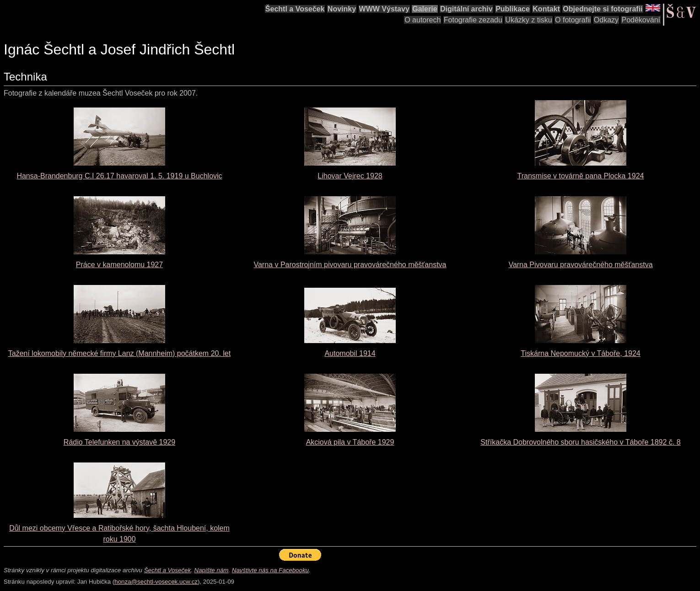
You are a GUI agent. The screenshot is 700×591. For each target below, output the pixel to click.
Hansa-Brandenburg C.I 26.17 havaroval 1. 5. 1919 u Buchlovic (119, 176)
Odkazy (606, 20)
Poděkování (641, 20)
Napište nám (212, 570)
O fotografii (573, 20)
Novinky (342, 9)
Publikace (513, 9)
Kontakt (546, 9)
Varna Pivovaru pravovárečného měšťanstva (580, 265)
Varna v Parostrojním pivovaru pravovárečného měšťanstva (350, 265)
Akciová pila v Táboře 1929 (350, 442)
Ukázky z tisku (528, 20)
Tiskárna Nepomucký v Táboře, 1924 (580, 353)
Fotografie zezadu (473, 20)
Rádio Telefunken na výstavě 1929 (119, 442)
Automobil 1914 (350, 353)
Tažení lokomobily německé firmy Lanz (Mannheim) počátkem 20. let (119, 353)
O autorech (423, 20)
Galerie (425, 9)
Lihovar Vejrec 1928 (350, 176)
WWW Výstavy (384, 9)
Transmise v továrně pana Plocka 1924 (581, 176)
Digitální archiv (466, 9)
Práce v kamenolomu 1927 (119, 265)
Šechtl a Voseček (295, 9)
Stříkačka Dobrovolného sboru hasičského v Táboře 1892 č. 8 (580, 442)
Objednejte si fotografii (603, 9)
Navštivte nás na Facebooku (270, 570)
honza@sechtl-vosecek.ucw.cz (156, 582)
